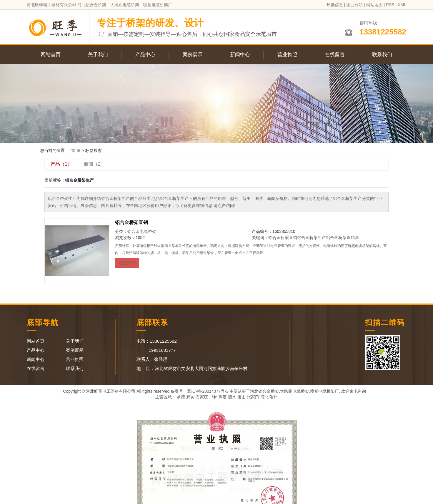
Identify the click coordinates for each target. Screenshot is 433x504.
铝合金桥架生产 (312, 238)
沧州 (274, 397)
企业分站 (354, 5)
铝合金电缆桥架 (142, 231)
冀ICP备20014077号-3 (208, 391)
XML (402, 5)
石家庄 (202, 397)
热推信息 (335, 5)
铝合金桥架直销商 (342, 238)
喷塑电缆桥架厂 (324, 391)
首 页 (76, 150)
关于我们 (98, 55)
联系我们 (382, 55)
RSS (390, 5)
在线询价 (127, 263)
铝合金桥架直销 (131, 222)
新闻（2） (95, 164)
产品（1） (61, 164)
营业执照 (287, 55)
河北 (264, 397)
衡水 (232, 397)
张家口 (253, 397)
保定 (223, 397)
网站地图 (374, 5)
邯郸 (213, 397)
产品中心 (145, 55)
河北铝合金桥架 (264, 391)
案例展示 (193, 55)
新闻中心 (240, 55)
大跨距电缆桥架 (294, 391)
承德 (181, 397)
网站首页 (51, 55)
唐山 (242, 397)
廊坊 (190, 397)
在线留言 (335, 55)
